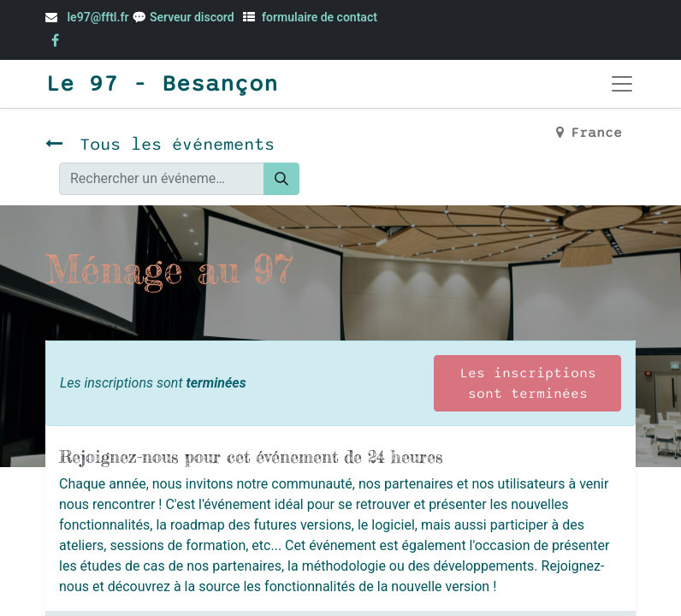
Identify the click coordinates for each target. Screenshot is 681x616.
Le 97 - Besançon (162, 84)
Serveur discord (193, 17)
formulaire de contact (320, 17)
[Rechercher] (281, 179)
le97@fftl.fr (98, 17)
